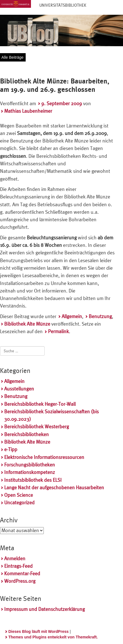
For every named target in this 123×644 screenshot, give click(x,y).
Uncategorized (19, 502)
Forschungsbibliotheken (30, 465)
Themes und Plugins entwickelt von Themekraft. (53, 637)
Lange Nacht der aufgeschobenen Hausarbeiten (54, 487)
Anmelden (15, 558)
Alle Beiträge (12, 57)
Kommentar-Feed (22, 573)
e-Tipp (11, 449)
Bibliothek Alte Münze (27, 324)
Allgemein (72, 316)
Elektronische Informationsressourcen (44, 457)
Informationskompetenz (30, 472)
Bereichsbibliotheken (26, 434)
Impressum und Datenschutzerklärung (44, 609)
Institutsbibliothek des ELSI (33, 480)
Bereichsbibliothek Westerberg (37, 427)
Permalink (58, 331)
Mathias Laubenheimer (28, 111)
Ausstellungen (19, 389)
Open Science (19, 495)
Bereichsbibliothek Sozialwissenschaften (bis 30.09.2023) (51, 415)
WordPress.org (20, 581)
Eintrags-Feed (18, 566)
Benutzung (100, 316)
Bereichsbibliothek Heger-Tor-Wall (40, 404)
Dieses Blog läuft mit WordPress (38, 631)
